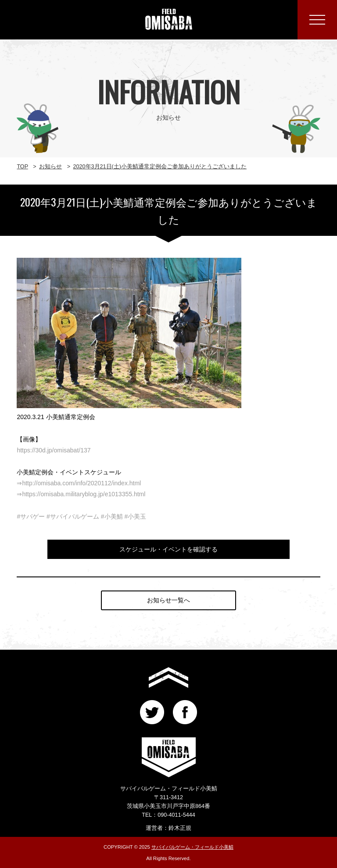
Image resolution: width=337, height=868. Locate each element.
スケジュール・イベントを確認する (168, 549)
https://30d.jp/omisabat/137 (54, 450)
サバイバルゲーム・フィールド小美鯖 (192, 847)
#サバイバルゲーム (73, 516)
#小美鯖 (112, 516)
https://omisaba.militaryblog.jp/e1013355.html (84, 494)
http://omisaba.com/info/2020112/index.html (81, 483)
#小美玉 (135, 516)
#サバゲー (31, 516)
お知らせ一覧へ (168, 600)
